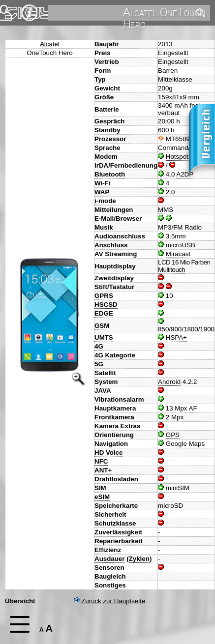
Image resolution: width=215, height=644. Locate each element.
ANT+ (103, 470)
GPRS (104, 296)
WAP (102, 192)
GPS (173, 435)
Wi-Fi (102, 183)
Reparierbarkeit (119, 541)
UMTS (104, 337)
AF (193, 408)
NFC (101, 461)
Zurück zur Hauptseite (109, 601)
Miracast (178, 254)
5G (99, 364)
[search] (119, 13)
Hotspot (177, 157)
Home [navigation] (14, 11)
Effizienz (108, 550)
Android (169, 382)
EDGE (104, 313)
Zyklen (139, 559)
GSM (102, 326)
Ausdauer (109, 559)
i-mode (105, 201)
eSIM (102, 497)
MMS (166, 210)
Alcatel (50, 44)
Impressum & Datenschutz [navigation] (30, 13)
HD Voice (109, 453)
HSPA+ (176, 337)
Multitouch (171, 270)
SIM (100, 488)
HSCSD (106, 305)
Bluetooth (110, 174)
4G (99, 346)
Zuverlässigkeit (118, 532)
